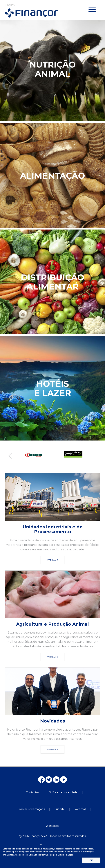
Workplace (52, 826)
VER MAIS (52, 560)
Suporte (60, 809)
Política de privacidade (63, 792)
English (10, 5)
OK (91, 860)
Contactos (32, 792)
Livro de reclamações (31, 809)
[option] (33, 455)
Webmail (80, 809)
